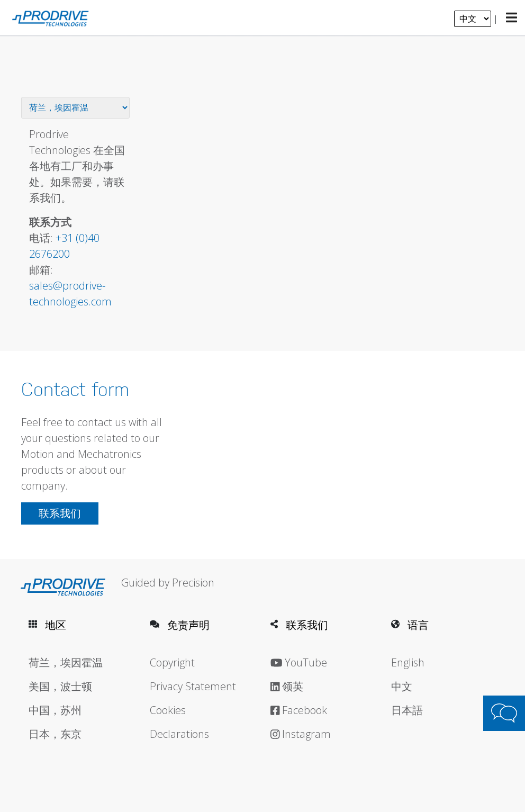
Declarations (179, 734)
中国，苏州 (55, 710)
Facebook (299, 710)
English (408, 662)
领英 (287, 686)
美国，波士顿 (60, 686)
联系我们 (60, 513)
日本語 (407, 710)
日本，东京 (55, 734)
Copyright (172, 662)
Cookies (168, 710)
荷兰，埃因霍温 (66, 662)
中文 (402, 686)
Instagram (301, 734)
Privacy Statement (193, 686)
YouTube (299, 662)
